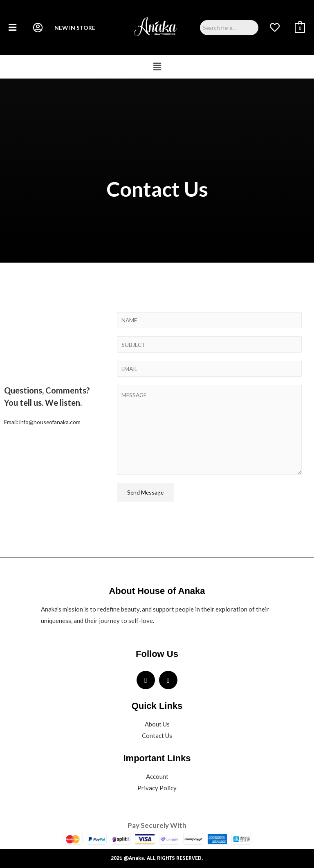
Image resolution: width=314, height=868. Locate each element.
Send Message (145, 492)
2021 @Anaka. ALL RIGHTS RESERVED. (157, 858)
